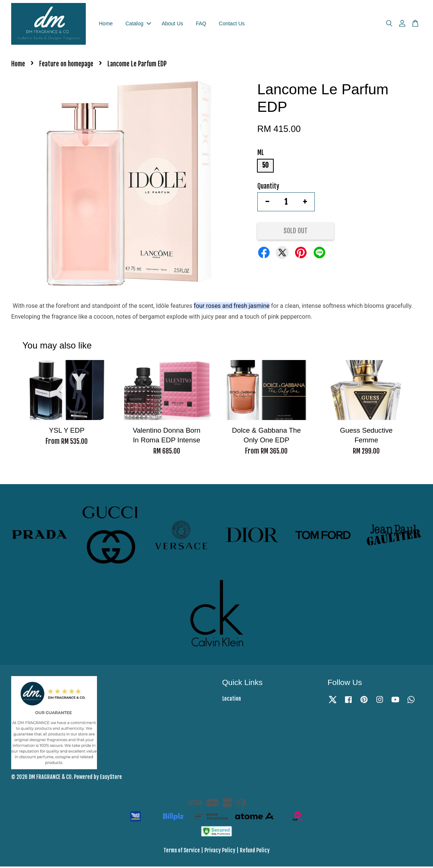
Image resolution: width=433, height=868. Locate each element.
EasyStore (111, 778)
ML (261, 154)
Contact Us (232, 24)
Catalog (138, 24)
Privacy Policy (220, 852)
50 (265, 167)
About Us (172, 24)
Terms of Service (182, 852)
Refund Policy (255, 852)
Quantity (268, 188)
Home (106, 24)
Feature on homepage (66, 66)
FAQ (201, 24)
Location (232, 700)
